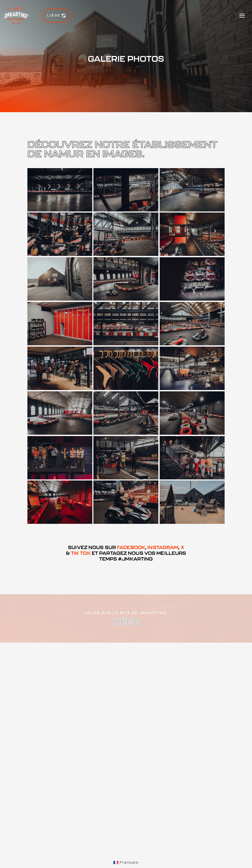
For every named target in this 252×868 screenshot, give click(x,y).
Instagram (163, 547)
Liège (57, 16)
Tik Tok (81, 553)
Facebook (131, 547)
